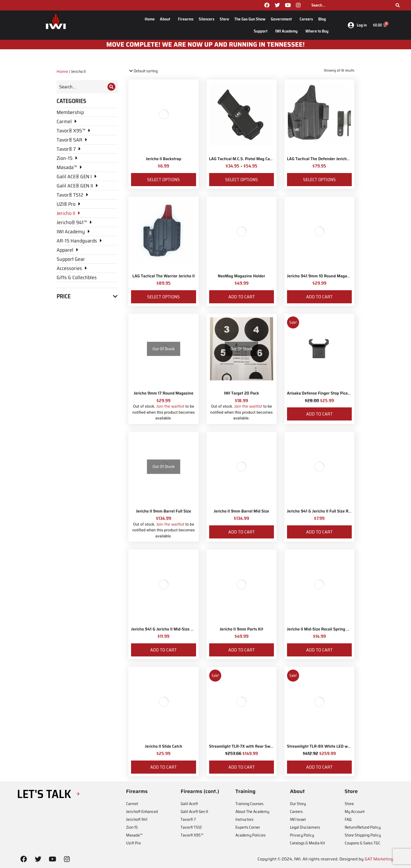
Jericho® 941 (137, 819)
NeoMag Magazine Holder (242, 276)
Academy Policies (250, 835)
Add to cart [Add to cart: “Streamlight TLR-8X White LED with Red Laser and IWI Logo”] (319, 767)
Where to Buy (317, 31)
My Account (355, 812)
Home (150, 19)
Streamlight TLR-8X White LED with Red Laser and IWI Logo (342, 746)
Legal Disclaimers (305, 827)
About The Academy (252, 812)
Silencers (207, 19)
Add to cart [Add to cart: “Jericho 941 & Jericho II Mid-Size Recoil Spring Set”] (163, 650)
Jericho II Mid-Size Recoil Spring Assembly (326, 629)
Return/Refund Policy (363, 827)
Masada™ (134, 835)
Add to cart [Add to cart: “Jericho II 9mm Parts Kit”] (242, 650)
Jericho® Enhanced (142, 812)
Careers (306, 19)
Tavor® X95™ (192, 835)
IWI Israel (298, 819)
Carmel (132, 804)
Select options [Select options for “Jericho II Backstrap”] (163, 180)
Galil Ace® (189, 804)
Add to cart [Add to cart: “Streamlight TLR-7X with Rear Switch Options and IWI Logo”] (242, 767)
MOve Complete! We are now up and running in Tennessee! (206, 45)
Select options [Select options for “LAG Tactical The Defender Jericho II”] (319, 180)
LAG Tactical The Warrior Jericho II (164, 276)
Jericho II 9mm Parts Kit (241, 629)
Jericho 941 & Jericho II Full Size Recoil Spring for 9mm (337, 511)
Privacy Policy (302, 835)
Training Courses (249, 804)
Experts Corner (248, 827)
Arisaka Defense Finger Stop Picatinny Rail (326, 393)
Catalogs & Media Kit (307, 843)
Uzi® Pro (133, 843)
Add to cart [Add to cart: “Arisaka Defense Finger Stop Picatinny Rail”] (319, 414)
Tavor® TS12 (191, 827)
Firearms (186, 19)
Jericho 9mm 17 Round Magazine (164, 393)
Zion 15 (132, 827)
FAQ (348, 819)
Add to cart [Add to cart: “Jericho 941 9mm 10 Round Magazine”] (319, 297)
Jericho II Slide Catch (164, 746)
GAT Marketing (379, 859)
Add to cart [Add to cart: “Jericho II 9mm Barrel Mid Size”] (242, 532)
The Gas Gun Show (250, 19)
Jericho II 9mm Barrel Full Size (164, 511)
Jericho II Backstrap (163, 159)
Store (224, 19)
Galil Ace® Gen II (194, 812)
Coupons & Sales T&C (363, 843)
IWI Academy (288, 31)
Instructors (244, 819)
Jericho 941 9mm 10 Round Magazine (321, 276)
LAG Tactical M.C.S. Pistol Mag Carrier (244, 159)
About (166, 19)
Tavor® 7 (188, 819)
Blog (323, 19)
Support (262, 31)
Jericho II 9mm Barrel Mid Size (241, 511)
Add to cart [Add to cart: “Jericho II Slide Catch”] (163, 767)
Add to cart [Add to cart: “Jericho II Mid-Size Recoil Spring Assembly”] (319, 650)
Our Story (298, 804)
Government (283, 19)
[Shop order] (151, 71)
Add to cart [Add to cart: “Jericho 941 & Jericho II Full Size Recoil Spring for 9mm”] (319, 532)
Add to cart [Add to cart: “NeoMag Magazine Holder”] (242, 297)
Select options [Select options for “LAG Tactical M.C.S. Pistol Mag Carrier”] (242, 180)
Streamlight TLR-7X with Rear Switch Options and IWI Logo (263, 746)
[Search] (398, 5)
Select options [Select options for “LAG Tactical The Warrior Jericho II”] (163, 297)
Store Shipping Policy (363, 835)
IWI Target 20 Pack (241, 393)
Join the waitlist (170, 406)
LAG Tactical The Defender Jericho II (320, 159)
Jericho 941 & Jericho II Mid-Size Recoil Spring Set (176, 629)
